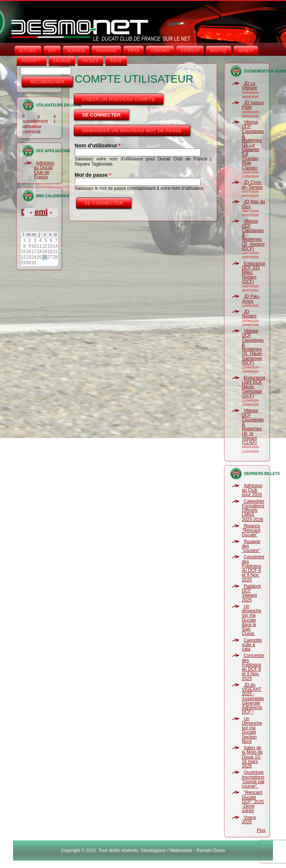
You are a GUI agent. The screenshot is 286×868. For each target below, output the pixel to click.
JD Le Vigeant (249, 86)
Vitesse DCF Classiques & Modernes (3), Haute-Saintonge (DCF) (253, 347)
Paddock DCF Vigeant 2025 (251, 593)
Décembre (39, 212)
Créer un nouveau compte (119, 99)
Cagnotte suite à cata (252, 645)
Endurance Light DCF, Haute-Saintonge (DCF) (253, 387)
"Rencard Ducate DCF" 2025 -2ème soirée (253, 802)
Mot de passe (93, 175)
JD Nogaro (249, 314)
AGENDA (76, 51)
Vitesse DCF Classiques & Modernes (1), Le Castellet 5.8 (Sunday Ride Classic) (253, 145)
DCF (52, 51)
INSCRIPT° (32, 61)
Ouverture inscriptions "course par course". (253, 779)
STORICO (190, 51)
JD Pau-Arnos (251, 299)
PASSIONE (106, 51)
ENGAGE (62, 61)
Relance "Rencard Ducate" (251, 531)
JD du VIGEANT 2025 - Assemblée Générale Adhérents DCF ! (253, 699)
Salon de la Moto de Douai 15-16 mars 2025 (252, 757)
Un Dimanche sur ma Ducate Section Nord (252, 730)
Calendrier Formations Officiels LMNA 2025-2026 (253, 510)
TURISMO (160, 51)
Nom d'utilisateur (98, 146)
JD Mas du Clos (253, 204)
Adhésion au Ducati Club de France (44, 170)
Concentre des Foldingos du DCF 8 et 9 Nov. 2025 (253, 568)
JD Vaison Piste (253, 105)
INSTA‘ (116, 61)
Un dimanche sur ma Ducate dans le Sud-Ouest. (251, 620)
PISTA (134, 51)
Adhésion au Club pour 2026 (252, 490)
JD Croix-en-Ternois (252, 185)
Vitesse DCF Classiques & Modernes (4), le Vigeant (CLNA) (253, 427)
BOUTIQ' (219, 51)
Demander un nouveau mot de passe (132, 130)
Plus (261, 830)
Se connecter (106, 113)
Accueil (28, 51)
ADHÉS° (246, 51)
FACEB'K (90, 61)
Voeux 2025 (249, 820)
